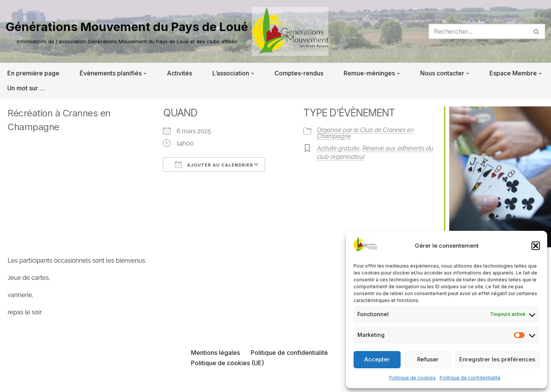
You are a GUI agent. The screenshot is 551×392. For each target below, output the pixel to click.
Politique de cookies (412, 378)
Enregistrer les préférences (497, 359)
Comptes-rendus (299, 73)
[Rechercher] (478, 31)
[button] (536, 246)
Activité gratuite (338, 148)
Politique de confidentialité (470, 378)
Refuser (428, 359)
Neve (13, 382)
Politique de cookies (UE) (227, 363)
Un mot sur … (26, 88)
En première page (33, 73)
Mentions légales (215, 353)
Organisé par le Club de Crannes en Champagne (365, 133)
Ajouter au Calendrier (214, 165)
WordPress (83, 382)
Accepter (377, 359)
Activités (179, 73)
